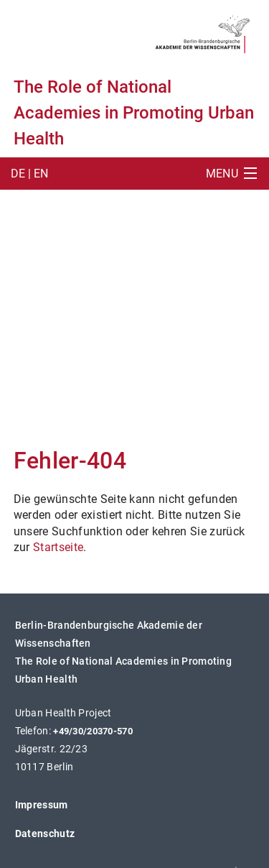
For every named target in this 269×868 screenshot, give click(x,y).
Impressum (42, 805)
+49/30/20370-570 (93, 731)
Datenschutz (45, 834)
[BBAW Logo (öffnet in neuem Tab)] (203, 31)
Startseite (58, 547)
